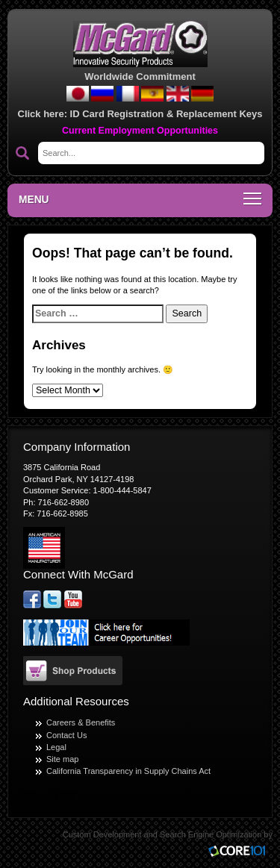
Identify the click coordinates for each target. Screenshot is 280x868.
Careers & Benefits (81, 722)
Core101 (240, 852)
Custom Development (102, 834)
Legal (56, 747)
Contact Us (66, 735)
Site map (62, 759)
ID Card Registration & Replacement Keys (167, 114)
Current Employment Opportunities (140, 131)
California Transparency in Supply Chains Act (128, 771)
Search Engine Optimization (211, 834)
